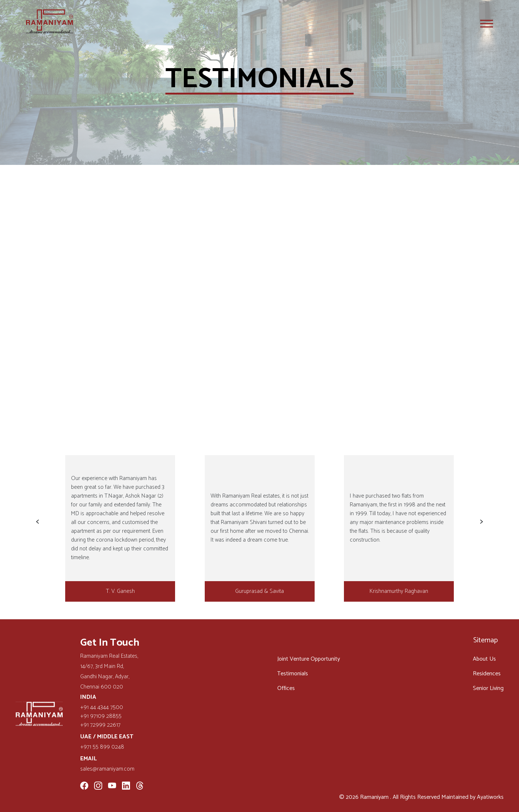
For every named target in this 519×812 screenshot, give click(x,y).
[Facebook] (84, 787)
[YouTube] (112, 787)
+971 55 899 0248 (102, 747)
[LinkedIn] (126, 787)
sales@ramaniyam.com (107, 769)
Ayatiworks (490, 797)
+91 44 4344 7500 (102, 708)
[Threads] (140, 787)
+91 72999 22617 (100, 725)
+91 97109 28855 (101, 716)
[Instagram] (98, 787)
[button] (37, 522)
